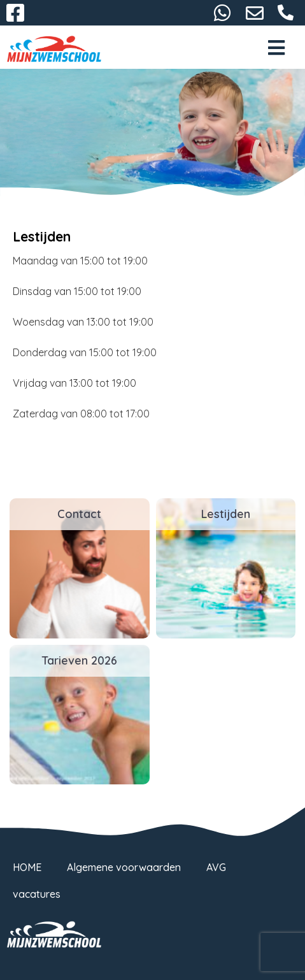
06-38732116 (222, 13)
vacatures (37, 894)
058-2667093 (286, 13)
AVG (216, 867)
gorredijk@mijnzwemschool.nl (255, 13)
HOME (27, 867)
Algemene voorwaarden (124, 867)
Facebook (15, 13)
